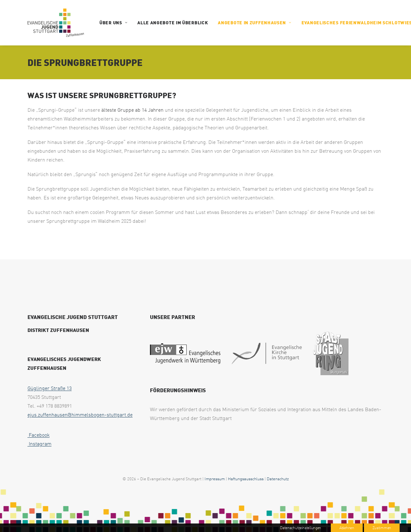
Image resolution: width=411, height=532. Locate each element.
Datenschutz (278, 479)
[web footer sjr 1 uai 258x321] (331, 354)
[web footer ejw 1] (185, 353)
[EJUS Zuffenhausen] (56, 23)
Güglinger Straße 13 (50, 388)
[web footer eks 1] (267, 353)
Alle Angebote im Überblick (173, 23)
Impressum (215, 479)
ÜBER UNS (113, 23)
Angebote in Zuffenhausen (254, 23)
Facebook (39, 435)
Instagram (39, 444)
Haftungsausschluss (246, 479)
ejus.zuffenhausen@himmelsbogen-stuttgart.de (80, 415)
